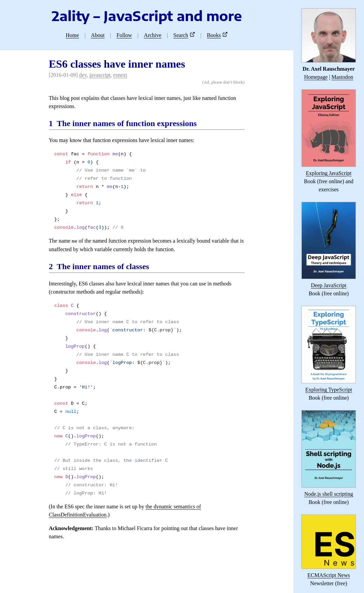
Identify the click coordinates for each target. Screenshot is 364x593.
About (98, 35)
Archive (153, 35)
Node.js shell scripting (329, 494)
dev (83, 75)
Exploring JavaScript (329, 173)
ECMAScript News (329, 575)
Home (72, 35)
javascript (100, 75)
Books (214, 35)
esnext (120, 75)
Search (181, 35)
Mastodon (342, 77)
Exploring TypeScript (329, 390)
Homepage (316, 77)
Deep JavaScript (329, 285)
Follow (124, 35)
